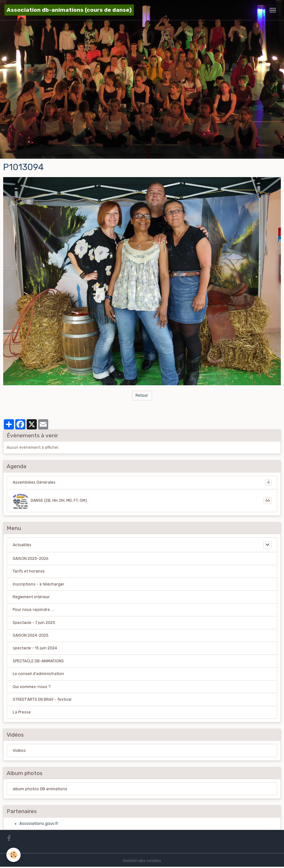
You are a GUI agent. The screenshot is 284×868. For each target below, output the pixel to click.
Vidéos (19, 751)
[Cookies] (13, 855)
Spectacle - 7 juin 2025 (34, 623)
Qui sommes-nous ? (32, 687)
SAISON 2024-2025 (31, 635)
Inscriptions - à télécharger (39, 584)
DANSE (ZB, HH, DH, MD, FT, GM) (142, 501)
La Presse (22, 712)
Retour (142, 395)
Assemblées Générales (142, 482)
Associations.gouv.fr (39, 824)
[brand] (69, 10)
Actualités (22, 545)
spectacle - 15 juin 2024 (35, 648)
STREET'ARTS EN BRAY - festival (42, 699)
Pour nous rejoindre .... (34, 610)
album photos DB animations (40, 789)
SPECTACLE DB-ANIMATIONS (38, 661)
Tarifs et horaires (29, 571)
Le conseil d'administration (38, 674)
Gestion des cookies (142, 861)
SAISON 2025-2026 (30, 559)
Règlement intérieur (31, 597)
